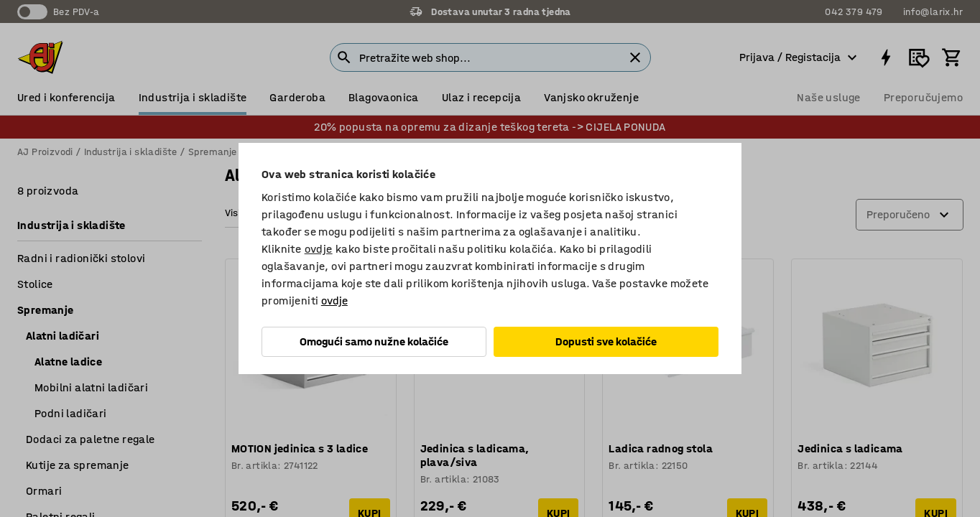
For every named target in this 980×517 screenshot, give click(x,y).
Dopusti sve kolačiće (606, 341)
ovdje (319, 249)
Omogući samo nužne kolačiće (374, 341)
